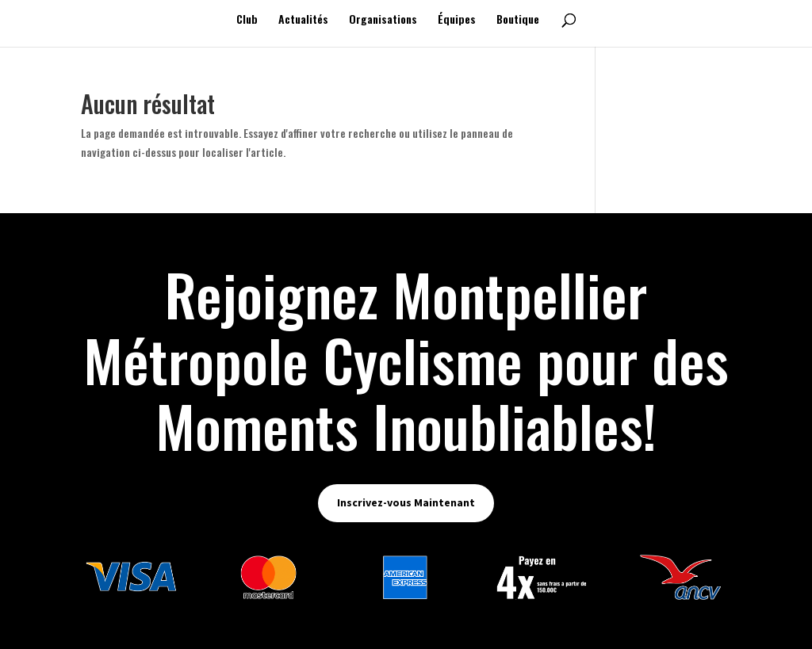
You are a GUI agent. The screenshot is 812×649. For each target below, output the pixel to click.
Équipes (457, 20)
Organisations (383, 20)
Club (247, 20)
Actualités (303, 20)
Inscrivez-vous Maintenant (406, 502)
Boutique (518, 20)
